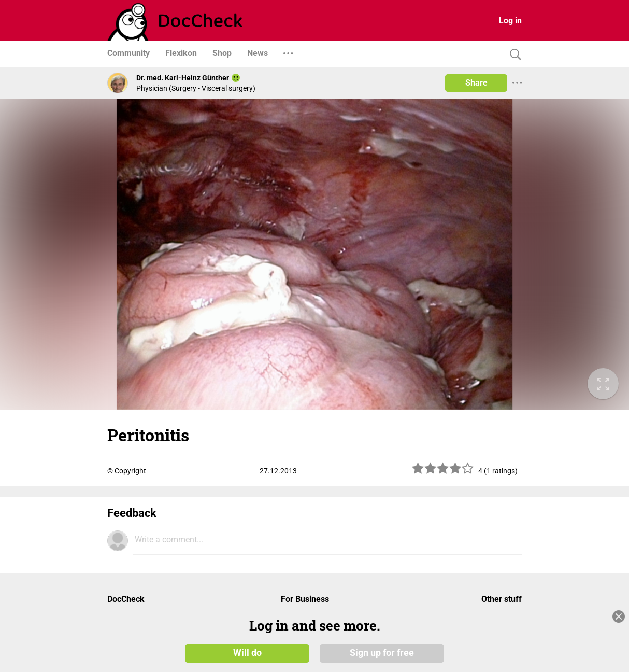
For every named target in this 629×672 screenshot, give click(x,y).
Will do (247, 652)
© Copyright (127, 471)
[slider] (443, 472)
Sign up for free (382, 652)
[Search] (513, 55)
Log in (510, 20)
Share (476, 83)
